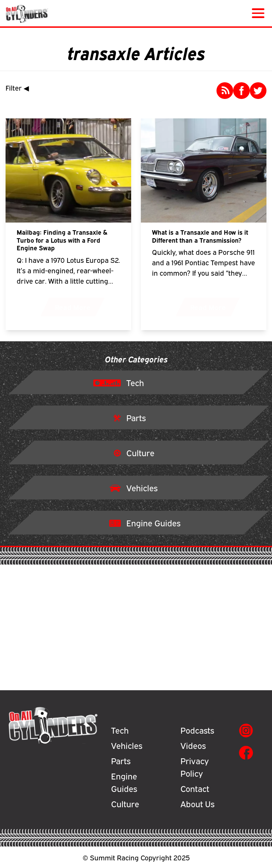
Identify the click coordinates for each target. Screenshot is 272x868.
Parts (121, 760)
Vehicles (127, 745)
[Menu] (257, 13)
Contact (195, 788)
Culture (125, 803)
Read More (73, 307)
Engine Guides (124, 782)
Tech (120, 730)
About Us (197, 803)
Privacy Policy (195, 767)
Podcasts (197, 730)
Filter (19, 88)
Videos (193, 745)
